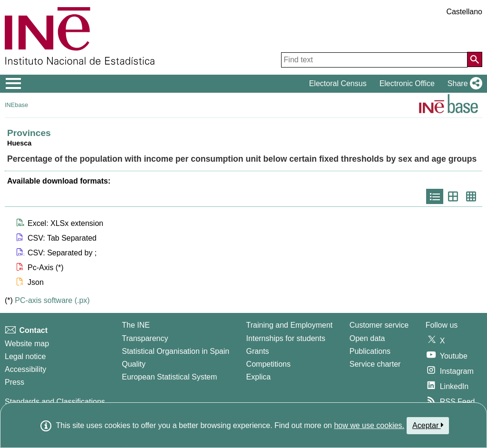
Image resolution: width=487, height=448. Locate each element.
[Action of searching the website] (475, 59)
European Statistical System (169, 377)
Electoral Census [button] (338, 83)
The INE (136, 325)
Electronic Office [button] (407, 83)
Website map (27, 344)
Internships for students (286, 338)
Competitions (268, 364)
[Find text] (374, 60)
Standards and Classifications (55, 402)
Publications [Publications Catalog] (370, 351)
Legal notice (25, 356)
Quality (134, 364)
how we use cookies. (369, 425)
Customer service (379, 325)
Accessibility (25, 369)
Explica (259, 377)
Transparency (145, 338)
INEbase (16, 105)
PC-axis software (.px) (52, 300)
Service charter (375, 364)
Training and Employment (290, 325)
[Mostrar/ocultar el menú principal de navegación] (14, 84)
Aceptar (428, 425)
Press (15, 382)
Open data (367, 338)
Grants (258, 351)
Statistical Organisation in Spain (175, 351)
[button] (463, 84)
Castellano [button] (464, 12)
